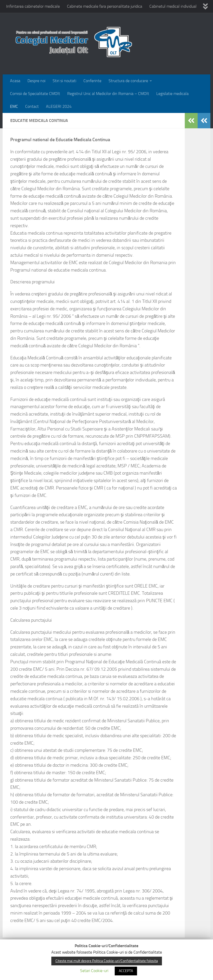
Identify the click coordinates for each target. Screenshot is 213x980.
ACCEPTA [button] (126, 971)
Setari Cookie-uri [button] (94, 971)
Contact (32, 106)
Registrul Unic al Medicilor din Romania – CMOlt (108, 94)
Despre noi (36, 81)
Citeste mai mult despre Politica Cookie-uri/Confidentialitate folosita (107, 961)
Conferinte (92, 81)
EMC (14, 106)
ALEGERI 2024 (59, 106)
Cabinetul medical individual (173, 6)
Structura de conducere (128, 81)
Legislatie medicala (172, 94)
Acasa (15, 81)
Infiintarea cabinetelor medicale (33, 6)
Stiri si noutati (64, 81)
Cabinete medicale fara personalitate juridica (105, 6)
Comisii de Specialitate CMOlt (35, 94)
